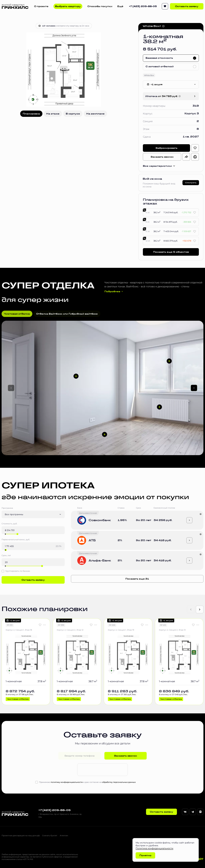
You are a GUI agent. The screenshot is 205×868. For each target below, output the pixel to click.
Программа (7, 508)
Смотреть (191, 183)
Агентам (64, 835)
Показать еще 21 (137, 579)
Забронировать (166, 148)
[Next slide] (200, 609)
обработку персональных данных (119, 782)
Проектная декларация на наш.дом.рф (21, 835)
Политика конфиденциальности (154, 848)
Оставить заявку (187, 6)
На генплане (95, 114)
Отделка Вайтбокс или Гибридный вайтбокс (67, 314)
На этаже (53, 114)
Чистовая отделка (17, 314)
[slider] (17, 534)
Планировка (31, 114)
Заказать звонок (162, 157)
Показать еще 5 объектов (171, 252)
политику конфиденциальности (67, 782)
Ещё (120, 6)
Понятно (145, 855)
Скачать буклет (50, 835)
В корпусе (73, 114)
